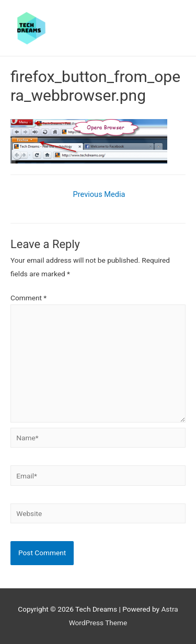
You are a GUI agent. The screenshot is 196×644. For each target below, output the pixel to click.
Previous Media (99, 194)
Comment (28, 298)
